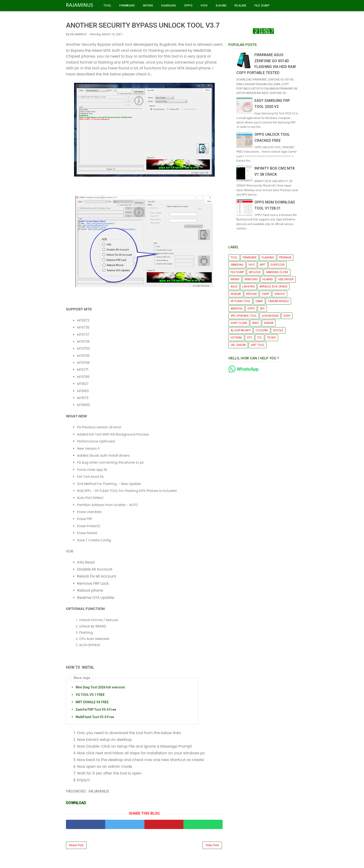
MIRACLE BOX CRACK (273, 287)
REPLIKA (251, 294)
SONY (287, 316)
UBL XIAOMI (238, 345)
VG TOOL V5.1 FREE (90, 695)
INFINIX (148, 6)
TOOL (107, 6)
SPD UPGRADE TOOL (244, 316)
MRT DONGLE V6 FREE (92, 702)
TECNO (271, 338)
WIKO (256, 323)
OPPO (188, 6)
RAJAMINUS (80, 5)
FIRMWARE (127, 6)
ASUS (234, 287)
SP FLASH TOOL (240, 301)
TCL (260, 338)
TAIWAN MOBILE (278, 301)
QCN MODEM (270, 316)
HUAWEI (268, 279)
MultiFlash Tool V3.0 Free (95, 717)
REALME (240, 6)
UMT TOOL (258, 345)
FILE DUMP (262, 6)
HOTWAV (236, 338)
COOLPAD (262, 330)
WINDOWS (251, 279)
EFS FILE (278, 330)
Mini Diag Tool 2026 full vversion (100, 687)
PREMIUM (285, 258)
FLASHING (268, 258)
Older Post (212, 845)
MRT (263, 265)
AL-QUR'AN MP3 (241, 330)
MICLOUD (255, 272)
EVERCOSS (278, 265)
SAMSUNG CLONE (277, 272)
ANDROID (237, 309)
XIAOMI (221, 6)
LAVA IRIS (249, 287)
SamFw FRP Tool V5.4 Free (96, 710)
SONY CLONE (239, 323)
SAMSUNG (169, 6)
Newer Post (76, 845)
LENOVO (280, 294)
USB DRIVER (286, 279)
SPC (262, 309)
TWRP (265, 294)
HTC (250, 338)
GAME (259, 301)
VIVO (204, 6)
